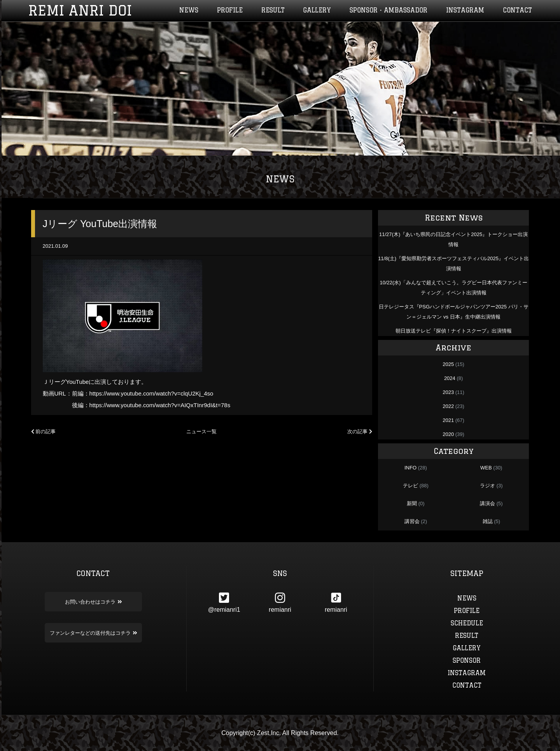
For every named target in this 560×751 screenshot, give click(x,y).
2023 (448, 392)
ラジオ (487, 486)
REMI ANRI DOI (80, 11)
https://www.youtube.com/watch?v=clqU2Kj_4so (151, 393)
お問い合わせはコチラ (93, 602)
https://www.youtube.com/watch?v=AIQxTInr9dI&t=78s (160, 405)
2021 (448, 420)
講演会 (487, 503)
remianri (280, 602)
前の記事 (44, 432)
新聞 (412, 503)
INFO (410, 468)
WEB (486, 468)
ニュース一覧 (201, 432)
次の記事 (360, 432)
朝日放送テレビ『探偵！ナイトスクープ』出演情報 (454, 331)
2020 (448, 434)
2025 (448, 364)
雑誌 (488, 521)
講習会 (412, 521)
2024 (450, 378)
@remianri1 (224, 602)
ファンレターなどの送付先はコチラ (93, 633)
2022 (448, 406)
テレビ (410, 486)
